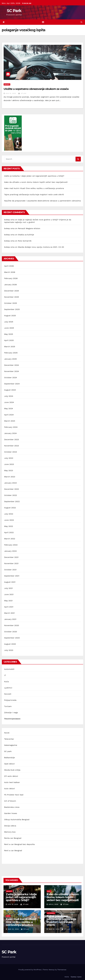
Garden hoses (11, 813)
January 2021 (10, 619)
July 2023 (9, 458)
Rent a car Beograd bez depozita (19, 844)
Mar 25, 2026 (13, 929)
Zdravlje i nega (11, 713)
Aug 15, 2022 (11, 93)
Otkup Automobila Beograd (17, 820)
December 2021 (11, 557)
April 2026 (9, 266)
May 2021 (8, 601)
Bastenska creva (12, 807)
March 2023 (10, 477)
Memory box (10, 832)
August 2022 (10, 508)
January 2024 (10, 433)
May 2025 (9, 334)
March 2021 (9, 613)
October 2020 (11, 632)
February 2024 (11, 427)
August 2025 (10, 316)
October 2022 (11, 495)
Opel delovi (9, 764)
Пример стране (76, 977)
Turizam (8, 706)
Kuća (6, 682)
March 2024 (10, 421)
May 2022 (9, 526)
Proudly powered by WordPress (30, 970)
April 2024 (9, 415)
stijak (22, 93)
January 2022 (10, 551)
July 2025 (9, 322)
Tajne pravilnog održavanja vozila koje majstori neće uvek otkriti (34, 195)
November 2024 (12, 371)
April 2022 (9, 532)
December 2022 (12, 489)
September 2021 (12, 576)
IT (5, 675)
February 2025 (11, 353)
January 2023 (10, 483)
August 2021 (10, 582)
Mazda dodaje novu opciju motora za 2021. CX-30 (41, 247)
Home (67, 977)
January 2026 (10, 285)
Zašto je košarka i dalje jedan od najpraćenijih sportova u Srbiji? (34, 176)
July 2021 (8, 588)
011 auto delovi (11, 776)
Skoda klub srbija (12, 770)
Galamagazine (11, 745)
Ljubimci (8, 688)
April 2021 (9, 607)
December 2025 (12, 291)
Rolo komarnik (25, 241)
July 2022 (9, 514)
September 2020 (12, 638)
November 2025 (12, 297)
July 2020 (9, 650)
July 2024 (9, 396)
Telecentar (9, 739)
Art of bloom (10, 801)
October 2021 (10, 570)
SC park (8, 751)
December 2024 (12, 365)
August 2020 (10, 644)
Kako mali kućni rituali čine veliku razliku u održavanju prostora (34, 188)
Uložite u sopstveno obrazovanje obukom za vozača (36, 89)
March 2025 (10, 347)
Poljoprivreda (10, 700)
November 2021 (11, 563)
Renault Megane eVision (29, 228)
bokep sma (9, 220)
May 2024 (9, 408)
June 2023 (9, 464)
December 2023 (12, 439)
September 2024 (12, 384)
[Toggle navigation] (43, 22)
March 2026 (10, 272)
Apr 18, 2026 (13, 904)
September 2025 (12, 309)
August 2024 (10, 390)
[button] (81, 22)
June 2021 (9, 594)
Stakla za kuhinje (26, 235)
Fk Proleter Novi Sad (14, 795)
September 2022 (12, 501)
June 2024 (9, 402)
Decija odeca (10, 826)
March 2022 (10, 539)
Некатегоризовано (12, 719)
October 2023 (11, 452)
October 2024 (11, 378)
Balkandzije (10, 758)
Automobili (9, 669)
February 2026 (11, 278)
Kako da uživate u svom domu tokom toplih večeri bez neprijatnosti (36, 182)
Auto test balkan (12, 782)
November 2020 (12, 625)
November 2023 (12, 446)
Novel (7, 733)
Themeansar (62, 970)
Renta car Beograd (13, 838)
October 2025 (11, 303)
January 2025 (10, 359)
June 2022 (9, 520)
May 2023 (9, 470)
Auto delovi (10, 789)
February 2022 (11, 545)
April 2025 (9, 340)
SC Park (14, 11)
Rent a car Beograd (13, 850)
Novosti (7, 84)
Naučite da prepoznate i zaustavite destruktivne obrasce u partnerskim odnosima (42, 201)
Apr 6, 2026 (53, 904)
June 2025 (9, 328)
